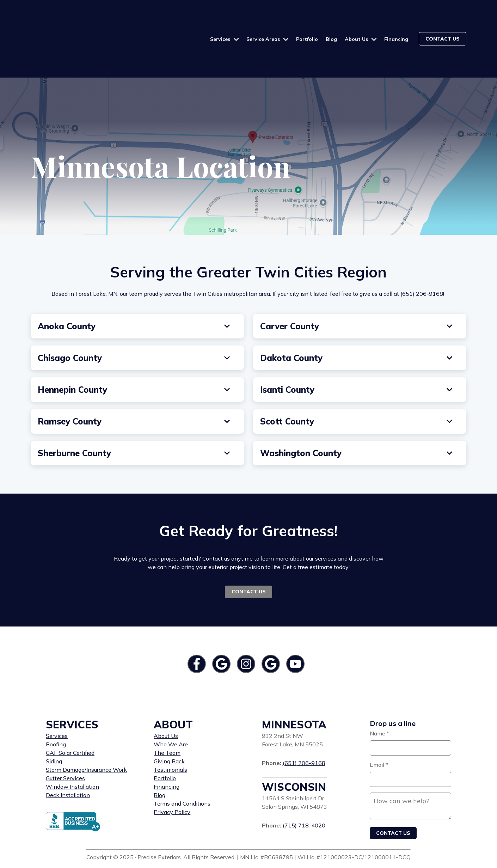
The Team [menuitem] (167, 713)
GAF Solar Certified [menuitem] (70, 713)
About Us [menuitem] (166, 696)
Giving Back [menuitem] (169, 721)
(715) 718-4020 (304, 786)
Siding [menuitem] (54, 721)
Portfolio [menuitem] (165, 738)
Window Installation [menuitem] (72, 747)
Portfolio (307, 19)
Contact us (443, 19)
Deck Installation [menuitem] (68, 755)
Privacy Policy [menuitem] (172, 772)
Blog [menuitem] (159, 755)
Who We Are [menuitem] (171, 704)
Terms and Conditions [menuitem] (182, 764)
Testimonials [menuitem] (170, 730)
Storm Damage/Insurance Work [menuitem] (86, 730)
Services (221, 19)
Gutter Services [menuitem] (65, 738)
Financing (396, 19)
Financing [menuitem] (167, 747)
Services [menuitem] (57, 696)
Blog (331, 19)
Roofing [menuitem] (56, 704)
